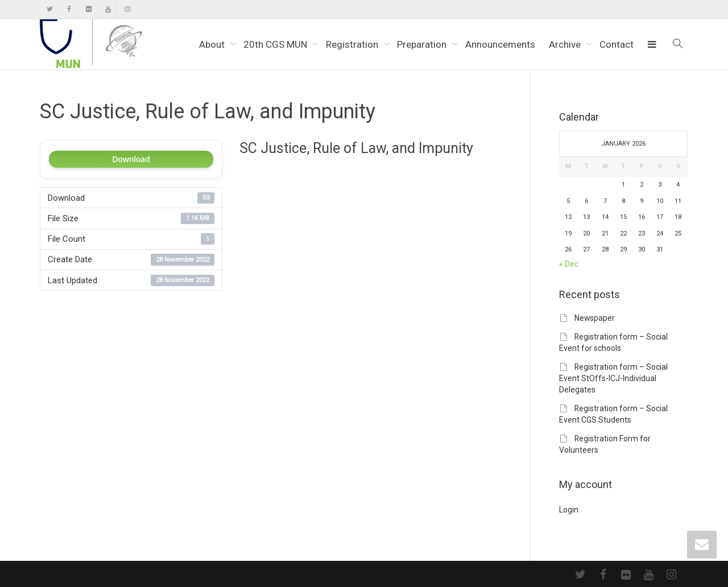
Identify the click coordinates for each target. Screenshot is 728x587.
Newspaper (595, 318)
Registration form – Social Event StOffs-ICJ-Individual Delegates (613, 378)
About (213, 44)
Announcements (500, 44)
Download (131, 159)
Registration (353, 44)
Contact (617, 44)
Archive (566, 44)
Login (569, 510)
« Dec (569, 264)
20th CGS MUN (276, 44)
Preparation (423, 44)
